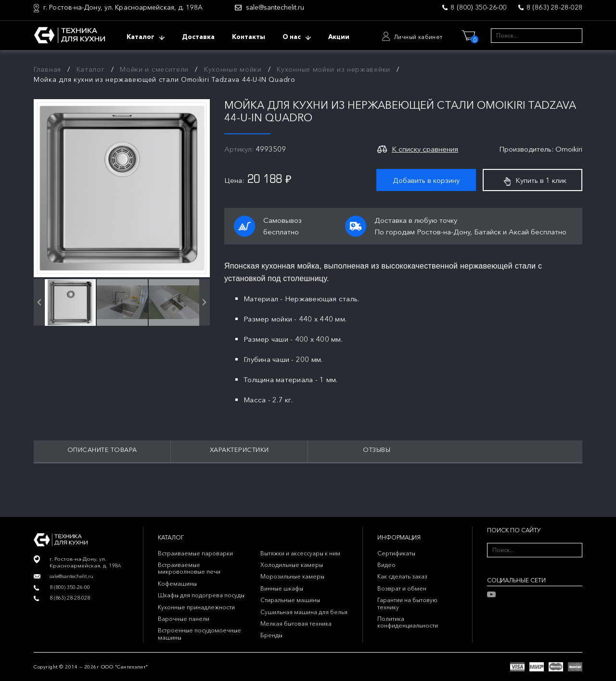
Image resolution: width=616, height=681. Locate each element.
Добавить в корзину (426, 180)
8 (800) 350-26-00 (478, 7)
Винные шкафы (282, 588)
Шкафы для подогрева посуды (201, 595)
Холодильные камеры (292, 565)
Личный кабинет (418, 37)
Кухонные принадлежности (196, 607)
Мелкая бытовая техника (296, 623)
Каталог (91, 69)
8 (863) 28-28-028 (554, 7)
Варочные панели (184, 619)
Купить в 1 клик (535, 180)
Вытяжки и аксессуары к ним (300, 553)
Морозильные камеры (292, 576)
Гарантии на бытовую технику (407, 603)
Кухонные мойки (233, 69)
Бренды (271, 635)
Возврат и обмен (402, 588)
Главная (47, 69)
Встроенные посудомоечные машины (199, 634)
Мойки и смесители (154, 69)
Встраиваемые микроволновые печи (189, 568)
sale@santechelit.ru (275, 7)
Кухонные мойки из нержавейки (334, 69)
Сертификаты (396, 553)
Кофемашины (177, 584)
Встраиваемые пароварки (195, 553)
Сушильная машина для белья (304, 612)
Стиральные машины (290, 600)
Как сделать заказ (402, 576)
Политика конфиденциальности (408, 622)
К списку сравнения (425, 149)
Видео (386, 565)
